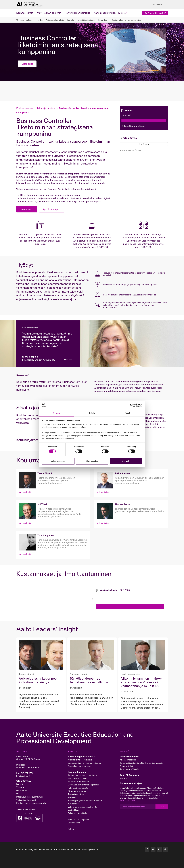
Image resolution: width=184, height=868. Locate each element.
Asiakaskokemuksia (55, 20)
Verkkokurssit (74, 823)
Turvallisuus (73, 804)
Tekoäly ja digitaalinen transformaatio (85, 801)
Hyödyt (39, 20)
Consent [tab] (57, 413)
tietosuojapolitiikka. (127, 800)
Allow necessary (58, 461)
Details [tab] (92, 413)
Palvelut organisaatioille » (82, 756)
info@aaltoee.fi (23, 776)
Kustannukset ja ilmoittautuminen (127, 20)
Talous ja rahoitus (46, 108)
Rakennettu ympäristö (78, 788)
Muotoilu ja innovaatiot (78, 782)
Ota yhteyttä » (24, 781)
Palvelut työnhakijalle (78, 813)
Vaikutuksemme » (129, 756)
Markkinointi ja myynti (78, 778)
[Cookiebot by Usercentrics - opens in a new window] (132, 405)
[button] (25, 492)
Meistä (19, 784)
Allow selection (92, 461)
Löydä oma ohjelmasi (155, 13)
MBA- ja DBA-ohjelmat (78, 820)
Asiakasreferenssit (128, 760)
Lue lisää (68, 360)
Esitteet (72, 829)
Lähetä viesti (144, 144)
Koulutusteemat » (77, 772)
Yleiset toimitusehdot (26, 800)
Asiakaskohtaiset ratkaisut (80, 760)
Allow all (126, 461)
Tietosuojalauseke (89, 850)
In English (158, 4)
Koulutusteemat (25, 108)
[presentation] (114, 596)
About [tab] (127, 413)
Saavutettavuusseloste (27, 809)
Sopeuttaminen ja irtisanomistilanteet (85, 763)
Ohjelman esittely (24, 20)
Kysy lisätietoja (51, 209)
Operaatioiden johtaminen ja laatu (83, 785)
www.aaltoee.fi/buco (131, 150)
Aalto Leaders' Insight (105, 13)
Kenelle (71, 20)
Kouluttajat (103, 20)
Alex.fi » (123, 778)
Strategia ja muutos (77, 791)
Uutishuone (22, 790)
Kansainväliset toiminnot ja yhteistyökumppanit (141, 763)
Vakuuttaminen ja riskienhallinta (82, 807)
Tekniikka (72, 797)
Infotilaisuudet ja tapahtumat (29, 797)
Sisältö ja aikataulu (86, 20)
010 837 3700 (27, 773)
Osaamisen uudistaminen (79, 766)
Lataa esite (27, 64)
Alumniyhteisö (126, 766)
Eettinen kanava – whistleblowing (32, 803)
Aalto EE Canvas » (129, 775)
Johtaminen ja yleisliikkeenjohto (83, 775)
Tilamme (20, 787)
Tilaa (162, 807)
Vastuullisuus (74, 810)
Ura (18, 794)
